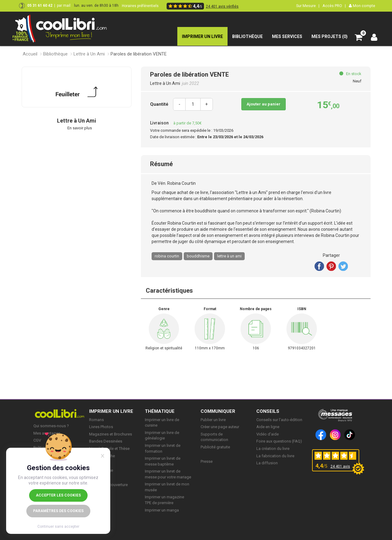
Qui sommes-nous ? (51, 426)
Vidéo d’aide (268, 434)
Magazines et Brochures (111, 434)
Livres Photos (101, 427)
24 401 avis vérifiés (222, 6)
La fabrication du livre (275, 456)
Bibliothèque (55, 54)
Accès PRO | (334, 6)
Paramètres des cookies (58, 511)
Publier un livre (213, 420)
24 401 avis (340, 466)
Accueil (30, 54)
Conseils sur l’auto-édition (279, 420)
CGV (37, 440)
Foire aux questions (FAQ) (279, 441)
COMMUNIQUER (218, 411)
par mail (64, 6)
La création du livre (273, 449)
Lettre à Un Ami (89, 54)
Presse (207, 461)
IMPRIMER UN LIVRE (111, 411)
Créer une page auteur (220, 427)
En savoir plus (80, 128)
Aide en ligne (268, 427)
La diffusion (267, 463)
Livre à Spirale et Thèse (109, 449)
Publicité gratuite (215, 447)
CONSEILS (268, 411)
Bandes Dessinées (106, 441)
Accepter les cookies (58, 495)
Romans (96, 420)
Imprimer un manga (162, 510)
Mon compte (362, 6)
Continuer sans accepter (58, 527)
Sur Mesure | (308, 6)
